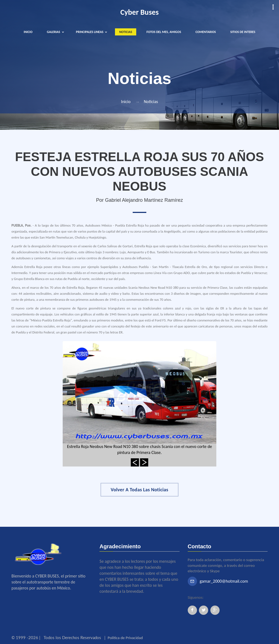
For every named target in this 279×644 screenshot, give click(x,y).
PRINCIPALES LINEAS (90, 32)
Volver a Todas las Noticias (139, 490)
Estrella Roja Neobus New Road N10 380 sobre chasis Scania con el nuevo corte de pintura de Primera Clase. (139, 449)
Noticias (151, 102)
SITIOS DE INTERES (243, 32)
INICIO (28, 32)
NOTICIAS (125, 32)
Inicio (126, 102)
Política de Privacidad (125, 638)
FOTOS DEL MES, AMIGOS (164, 32)
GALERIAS (54, 32)
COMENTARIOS (206, 32)
